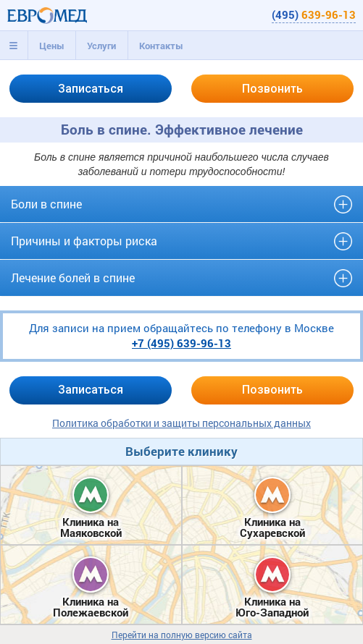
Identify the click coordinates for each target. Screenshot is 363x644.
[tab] (14, 46)
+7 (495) (181, 343)
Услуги (101, 46)
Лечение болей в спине (73, 277)
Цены (52, 46)
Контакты (161, 46)
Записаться (91, 89)
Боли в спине (46, 204)
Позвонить (272, 89)
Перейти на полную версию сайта (182, 635)
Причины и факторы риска (84, 241)
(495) (314, 14)
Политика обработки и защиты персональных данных (181, 423)
